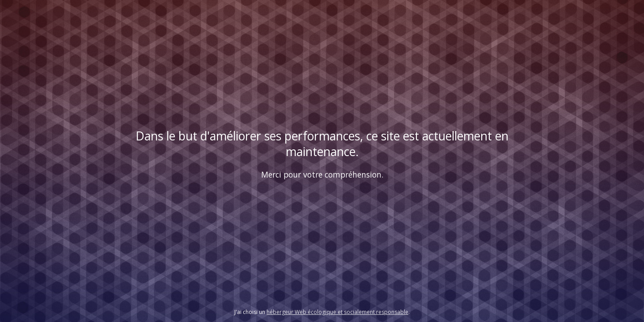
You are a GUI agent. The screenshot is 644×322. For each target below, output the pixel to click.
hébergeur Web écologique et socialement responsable (337, 312)
